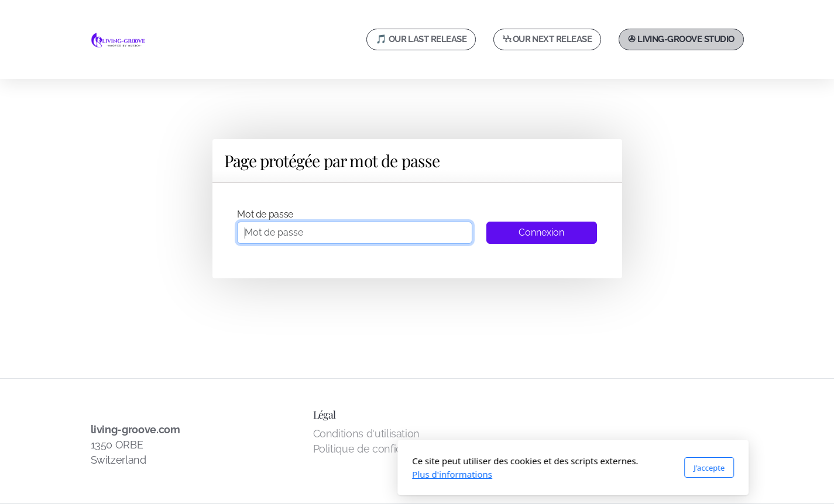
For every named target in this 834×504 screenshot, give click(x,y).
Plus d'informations (296, 474)
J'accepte (553, 468)
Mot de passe (265, 214)
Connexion (541, 232)
